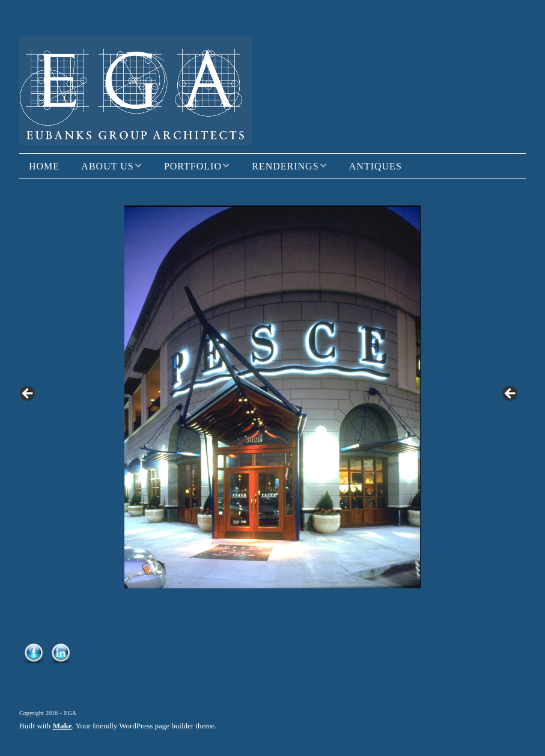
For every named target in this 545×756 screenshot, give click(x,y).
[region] (272, 397)
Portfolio (193, 166)
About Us (107, 166)
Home (44, 166)
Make (62, 726)
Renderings (285, 166)
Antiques (376, 166)
